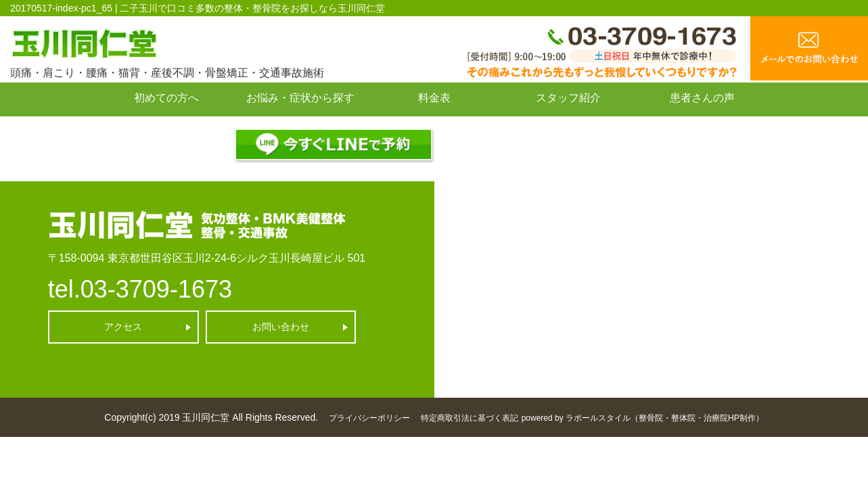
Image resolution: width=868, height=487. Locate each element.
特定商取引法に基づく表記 (470, 418)
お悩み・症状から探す (300, 98)
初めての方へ (166, 98)
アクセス (123, 327)
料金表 (434, 98)
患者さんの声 (702, 98)
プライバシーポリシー (369, 418)
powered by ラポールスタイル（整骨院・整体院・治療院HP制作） (643, 418)
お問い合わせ (166, 128)
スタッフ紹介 (568, 98)
